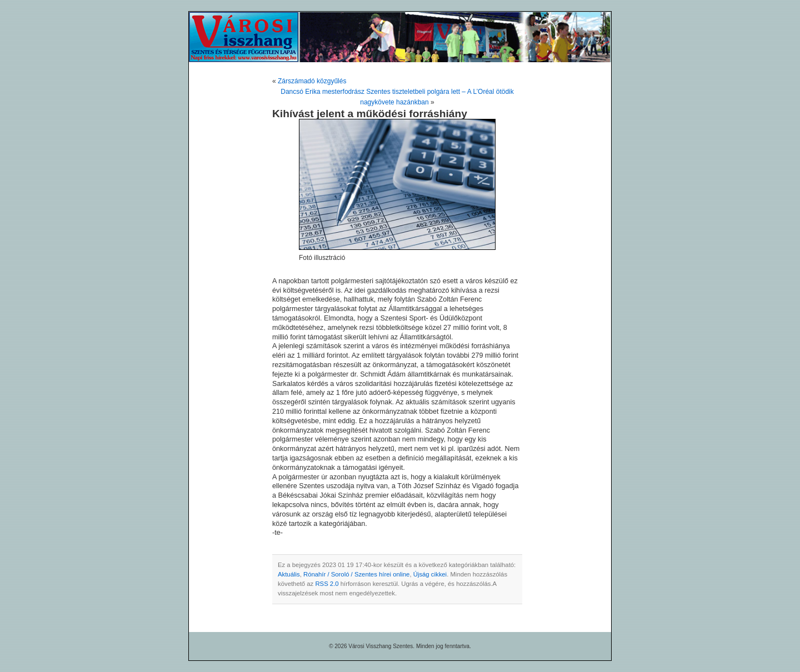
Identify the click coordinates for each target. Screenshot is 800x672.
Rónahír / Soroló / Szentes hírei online (356, 574)
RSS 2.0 (327, 584)
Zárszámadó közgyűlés (312, 81)
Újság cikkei (430, 574)
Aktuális (289, 574)
